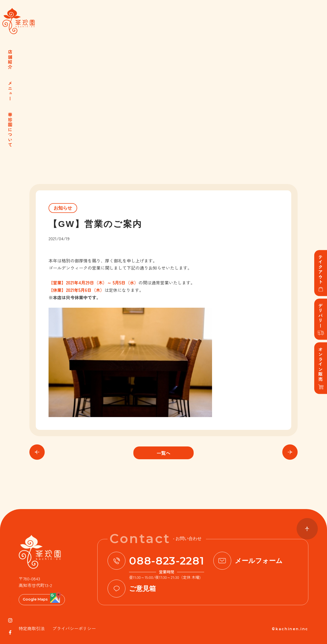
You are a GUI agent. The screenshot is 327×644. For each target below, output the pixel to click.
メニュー (10, 91)
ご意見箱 (142, 589)
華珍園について (10, 130)
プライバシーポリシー (74, 628)
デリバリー (321, 316)
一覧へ (163, 453)
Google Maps (35, 599)
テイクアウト (321, 270)
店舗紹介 (10, 60)
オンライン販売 (321, 365)
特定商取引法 (32, 628)
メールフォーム (259, 561)
